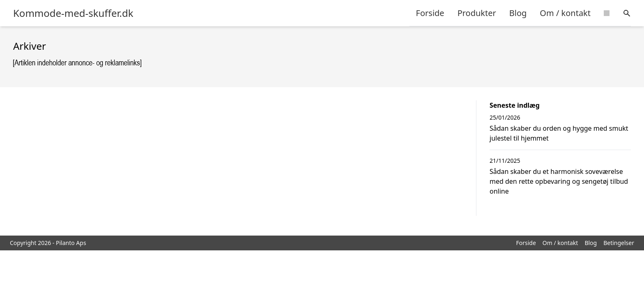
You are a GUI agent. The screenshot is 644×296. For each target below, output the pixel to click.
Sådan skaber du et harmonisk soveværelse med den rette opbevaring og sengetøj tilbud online (559, 181)
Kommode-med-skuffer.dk (73, 13)
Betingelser (619, 243)
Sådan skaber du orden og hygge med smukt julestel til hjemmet (559, 133)
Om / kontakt (565, 13)
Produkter (477, 13)
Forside (430, 13)
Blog (518, 13)
